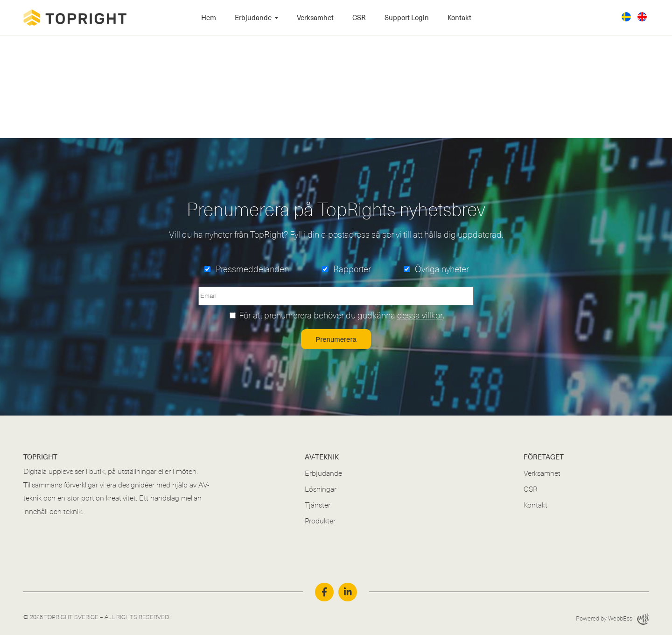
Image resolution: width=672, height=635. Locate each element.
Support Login (407, 18)
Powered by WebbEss (612, 619)
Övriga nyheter (442, 269)
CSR (359, 18)
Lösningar (321, 489)
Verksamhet (315, 18)
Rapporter (352, 269)
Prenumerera (336, 339)
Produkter (320, 521)
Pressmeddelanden (252, 269)
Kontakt (459, 18)
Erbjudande (253, 18)
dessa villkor (420, 316)
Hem (209, 18)
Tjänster (318, 505)
